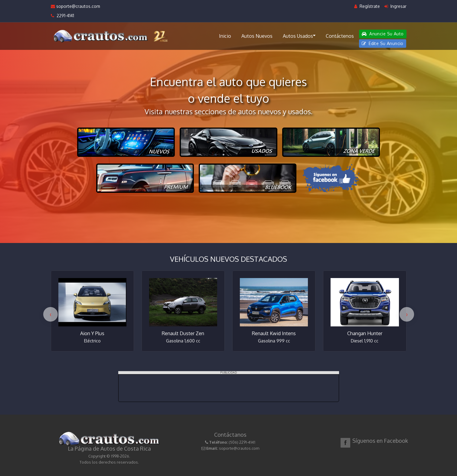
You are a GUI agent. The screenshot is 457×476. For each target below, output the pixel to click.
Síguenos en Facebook (380, 441)
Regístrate (367, 6)
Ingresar (395, 6)
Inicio (225, 36)
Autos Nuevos (257, 36)
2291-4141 (62, 16)
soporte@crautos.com (75, 6)
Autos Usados (299, 36)
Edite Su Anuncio (383, 43)
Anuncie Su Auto (383, 34)
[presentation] (51, 314)
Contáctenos (340, 36)
